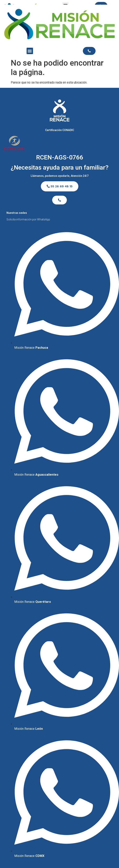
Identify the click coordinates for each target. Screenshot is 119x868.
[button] (30, 51)
